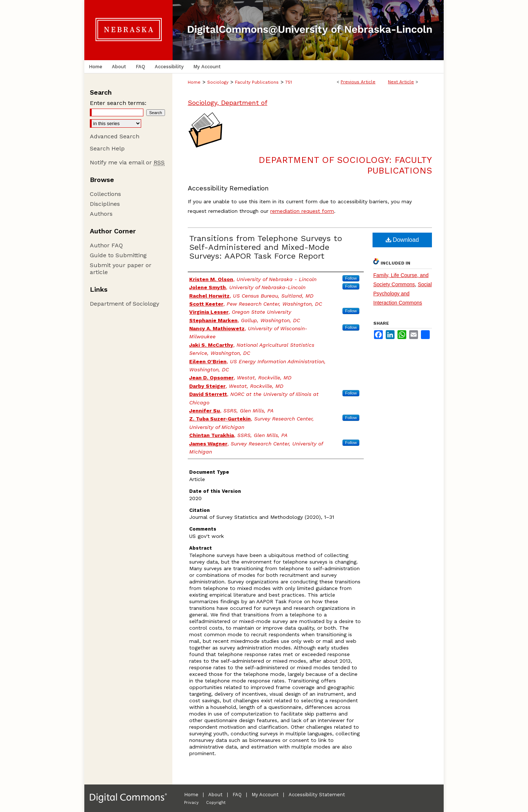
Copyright (216, 803)
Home (194, 82)
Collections (105, 194)
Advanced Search (115, 136)
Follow (351, 278)
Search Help (107, 148)
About (215, 795)
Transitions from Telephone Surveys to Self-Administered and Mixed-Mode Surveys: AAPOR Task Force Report (266, 247)
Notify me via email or (127, 162)
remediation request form (302, 211)
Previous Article (358, 82)
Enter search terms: (118, 103)
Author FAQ (106, 245)
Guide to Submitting (118, 255)
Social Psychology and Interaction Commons (403, 294)
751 (289, 82)
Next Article (401, 82)
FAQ (237, 795)
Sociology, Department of (228, 103)
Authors (101, 214)
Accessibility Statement (317, 795)
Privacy (191, 803)
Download (402, 240)
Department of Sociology (124, 304)
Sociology (218, 82)
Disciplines (105, 204)
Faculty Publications (257, 82)
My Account (265, 795)
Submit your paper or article (121, 269)
